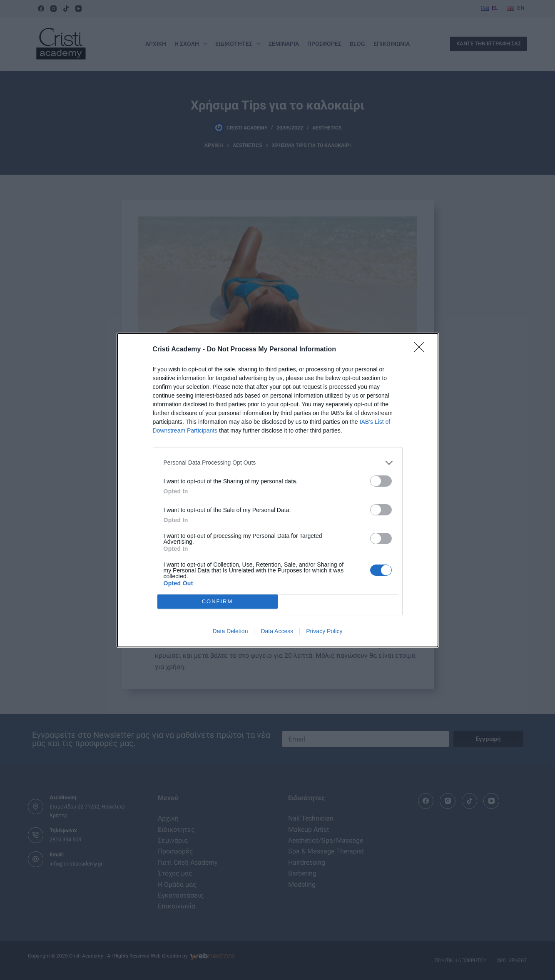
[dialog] (278, 490)
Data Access (277, 631)
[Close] (422, 350)
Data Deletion (230, 631)
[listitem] (278, 463)
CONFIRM (218, 601)
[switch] (381, 481)
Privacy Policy (324, 631)
